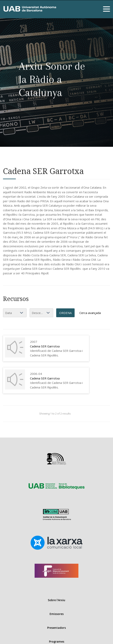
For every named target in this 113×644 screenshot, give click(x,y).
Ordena (65, 313)
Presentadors (56, 628)
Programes (57, 641)
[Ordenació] (41, 313)
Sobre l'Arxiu (56, 600)
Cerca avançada (90, 313)
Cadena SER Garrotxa (45, 346)
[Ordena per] (15, 313)
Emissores (57, 614)
